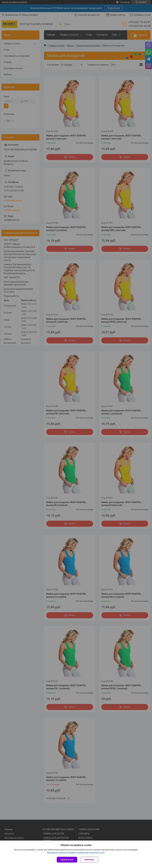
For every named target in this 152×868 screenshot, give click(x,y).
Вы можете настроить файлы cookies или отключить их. (75, 853)
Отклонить (89, 860)
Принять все (67, 860)
